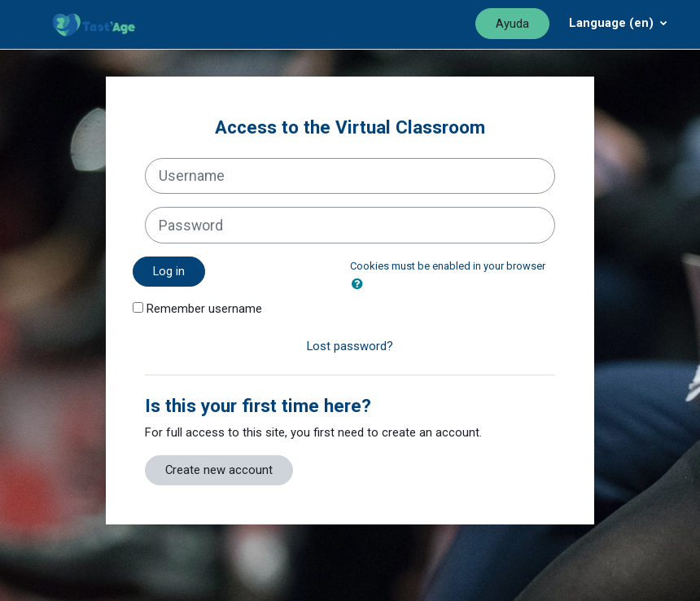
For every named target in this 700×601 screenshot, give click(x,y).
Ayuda (512, 24)
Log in (169, 271)
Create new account (219, 470)
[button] (361, 284)
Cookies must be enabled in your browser (448, 266)
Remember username (204, 309)
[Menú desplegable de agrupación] (618, 22)
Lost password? (350, 346)
